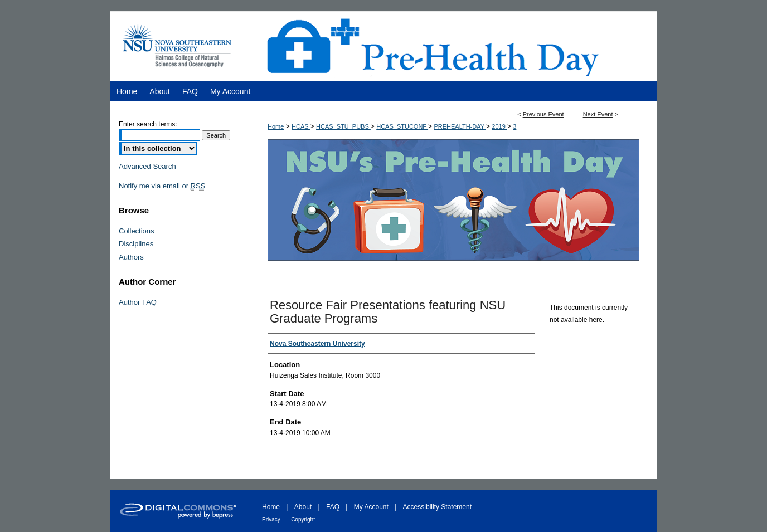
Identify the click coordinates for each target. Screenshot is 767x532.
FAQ (333, 507)
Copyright (303, 519)
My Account (371, 507)
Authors (131, 257)
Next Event (598, 114)
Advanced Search (147, 166)
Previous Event (543, 114)
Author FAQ (138, 302)
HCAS (301, 126)
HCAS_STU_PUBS (343, 126)
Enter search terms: (148, 124)
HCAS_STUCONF (402, 126)
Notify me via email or (162, 186)
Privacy (271, 519)
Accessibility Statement (437, 507)
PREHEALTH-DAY (460, 126)
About (303, 507)
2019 (499, 126)
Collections (137, 231)
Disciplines (136, 244)
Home (276, 126)
